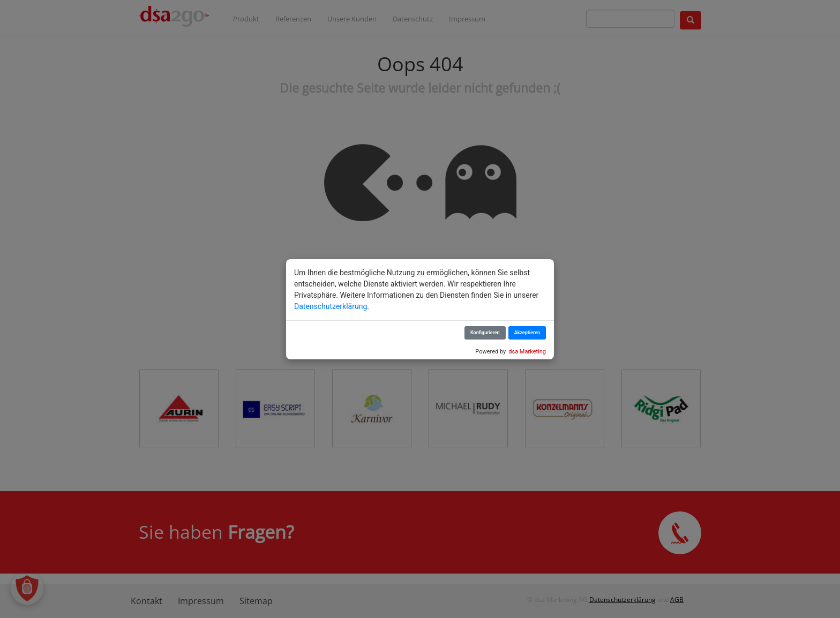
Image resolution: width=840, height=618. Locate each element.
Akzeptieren (527, 333)
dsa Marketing (527, 352)
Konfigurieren (485, 333)
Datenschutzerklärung (331, 306)
